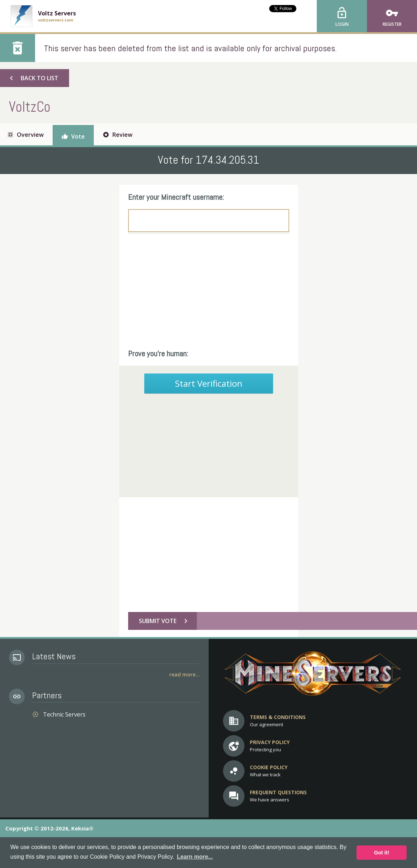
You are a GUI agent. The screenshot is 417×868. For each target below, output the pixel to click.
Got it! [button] (382, 853)
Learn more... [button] (195, 857)
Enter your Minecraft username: (176, 197)
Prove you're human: (158, 353)
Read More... (185, 674)
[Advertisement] (209, 291)
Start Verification (209, 383)
